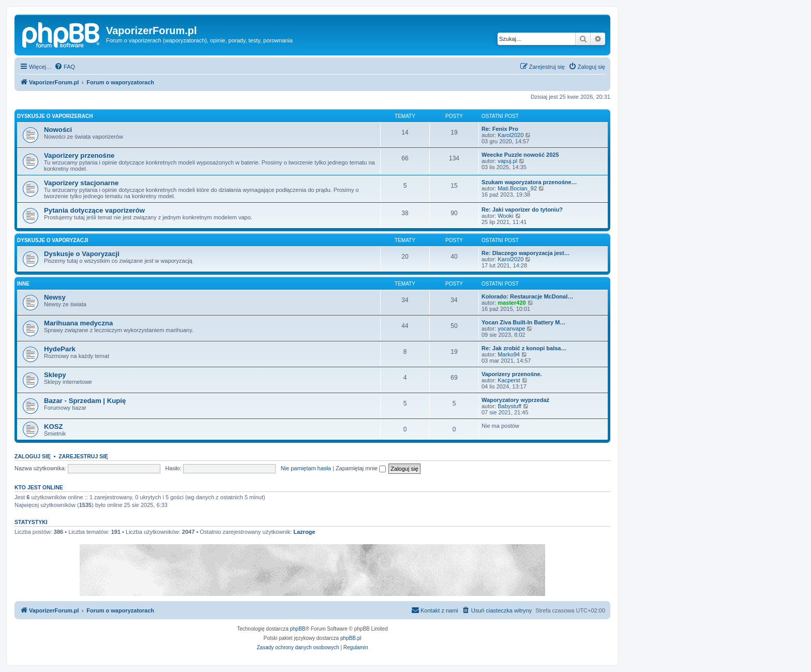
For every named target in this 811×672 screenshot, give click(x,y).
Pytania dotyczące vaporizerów (94, 210)
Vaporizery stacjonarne (81, 183)
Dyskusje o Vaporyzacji (52, 240)
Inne (23, 284)
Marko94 (509, 354)
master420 (512, 303)
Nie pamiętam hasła (306, 468)
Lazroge (304, 532)
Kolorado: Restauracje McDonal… (527, 296)
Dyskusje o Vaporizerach (55, 116)
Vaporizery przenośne (79, 155)
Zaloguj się (33, 456)
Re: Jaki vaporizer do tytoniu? (522, 210)
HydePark (60, 349)
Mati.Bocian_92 (517, 188)
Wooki (505, 216)
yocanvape (511, 328)
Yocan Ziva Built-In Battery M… (523, 322)
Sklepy (55, 375)
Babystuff (509, 406)
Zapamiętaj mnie (361, 468)
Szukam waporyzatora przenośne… (529, 182)
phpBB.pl (351, 638)
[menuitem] (65, 67)
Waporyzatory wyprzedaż (515, 400)
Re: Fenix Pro (500, 129)
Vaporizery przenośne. (512, 374)
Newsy (55, 297)
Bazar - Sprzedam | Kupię (85, 401)
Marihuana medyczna (78, 323)
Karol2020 (510, 135)
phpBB (298, 629)
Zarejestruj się (83, 456)
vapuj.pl (507, 161)
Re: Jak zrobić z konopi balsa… (524, 348)
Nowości (58, 130)
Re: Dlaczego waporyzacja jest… (526, 253)
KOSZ (54, 427)
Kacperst (509, 380)
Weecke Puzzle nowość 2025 (520, 155)
